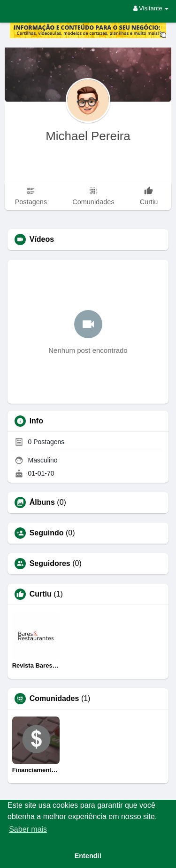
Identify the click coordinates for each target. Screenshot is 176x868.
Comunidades (54, 699)
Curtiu (41, 594)
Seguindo (47, 533)
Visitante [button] (151, 8)
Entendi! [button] (88, 856)
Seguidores (50, 564)
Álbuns (42, 502)
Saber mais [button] (28, 829)
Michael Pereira (88, 136)
